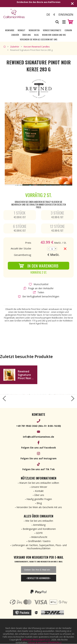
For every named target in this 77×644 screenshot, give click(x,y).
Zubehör (15, 35)
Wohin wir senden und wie (54, 35)
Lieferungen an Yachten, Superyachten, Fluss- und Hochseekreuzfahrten (39, 547)
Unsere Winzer (39, 487)
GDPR (39, 533)
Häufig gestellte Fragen (39, 499)
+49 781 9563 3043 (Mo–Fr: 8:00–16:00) (39, 426)
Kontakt (39, 491)
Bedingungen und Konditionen (39, 529)
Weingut (21, 30)
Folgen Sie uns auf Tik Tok (39, 469)
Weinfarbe (10, 30)
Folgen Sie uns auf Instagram (38, 458)
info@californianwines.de (38, 437)
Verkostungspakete (52, 30)
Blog (36, 35)
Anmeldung (39, 525)
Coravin (68, 30)
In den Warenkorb (38, 266)
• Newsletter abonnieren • (38, 578)
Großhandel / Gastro (39, 541)
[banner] (21, 13)
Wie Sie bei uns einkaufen (39, 521)
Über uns (27, 35)
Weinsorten (34, 30)
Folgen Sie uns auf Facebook (39, 448)
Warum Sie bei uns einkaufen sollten (39, 483)
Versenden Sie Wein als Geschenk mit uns (39, 39)
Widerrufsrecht (39, 537)
